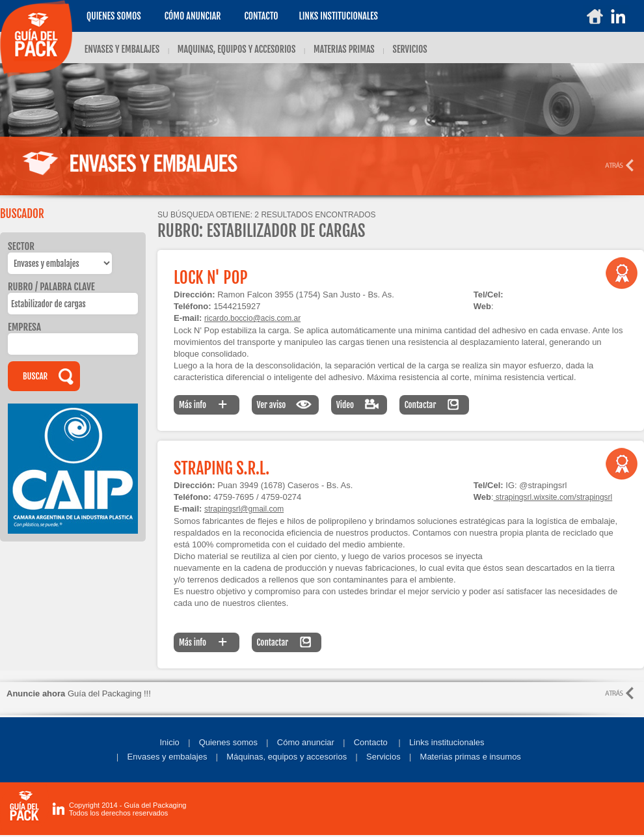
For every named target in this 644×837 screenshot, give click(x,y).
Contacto (261, 16)
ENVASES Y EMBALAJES (122, 49)
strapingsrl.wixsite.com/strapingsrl (553, 497)
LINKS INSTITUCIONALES (339, 16)
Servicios (383, 757)
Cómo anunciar (193, 16)
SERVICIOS (409, 49)
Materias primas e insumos (471, 757)
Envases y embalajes (168, 757)
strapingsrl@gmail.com (244, 509)
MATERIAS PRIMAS (344, 49)
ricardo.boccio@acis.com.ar (252, 318)
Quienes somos (114, 16)
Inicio (169, 742)
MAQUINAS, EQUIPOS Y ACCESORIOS (237, 49)
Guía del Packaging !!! (79, 693)
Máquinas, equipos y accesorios (287, 757)
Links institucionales (447, 742)
